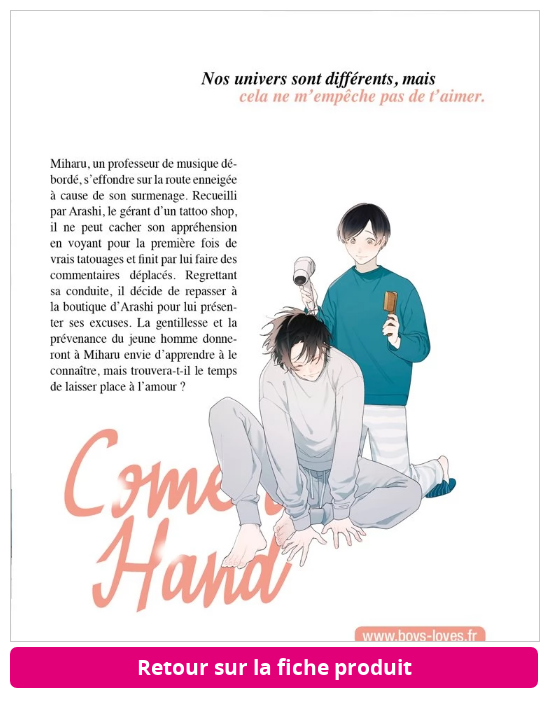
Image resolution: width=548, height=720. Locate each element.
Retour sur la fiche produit (274, 667)
